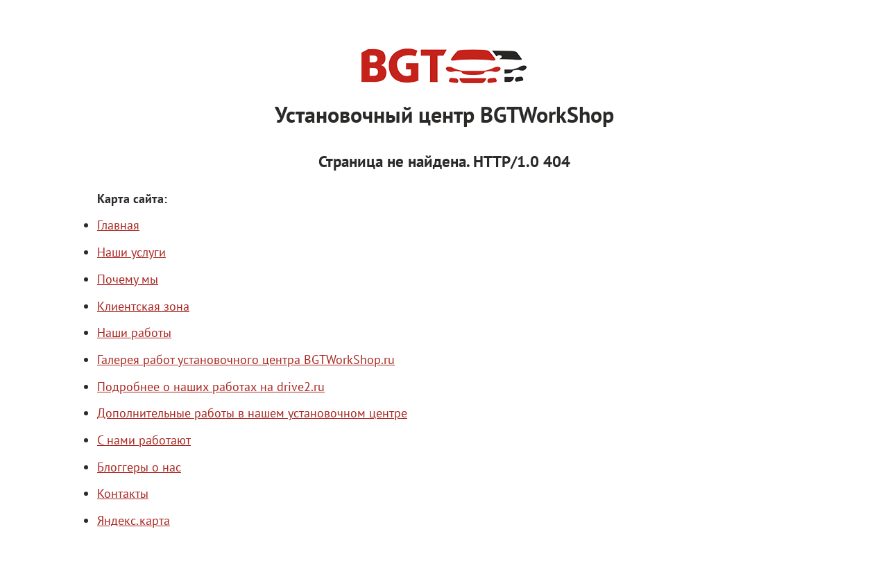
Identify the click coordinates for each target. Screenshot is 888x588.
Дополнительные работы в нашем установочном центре (252, 413)
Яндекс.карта (134, 520)
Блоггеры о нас (139, 467)
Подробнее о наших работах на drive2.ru (211, 386)
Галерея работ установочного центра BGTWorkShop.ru (246, 359)
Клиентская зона (143, 306)
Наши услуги (131, 252)
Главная (118, 225)
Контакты (123, 493)
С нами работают (144, 440)
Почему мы (128, 279)
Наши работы (134, 332)
